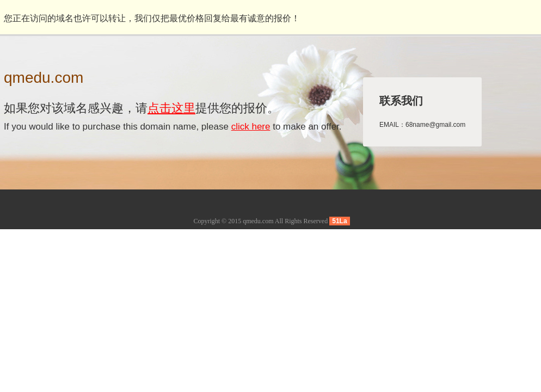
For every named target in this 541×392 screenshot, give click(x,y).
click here (251, 127)
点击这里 (171, 108)
